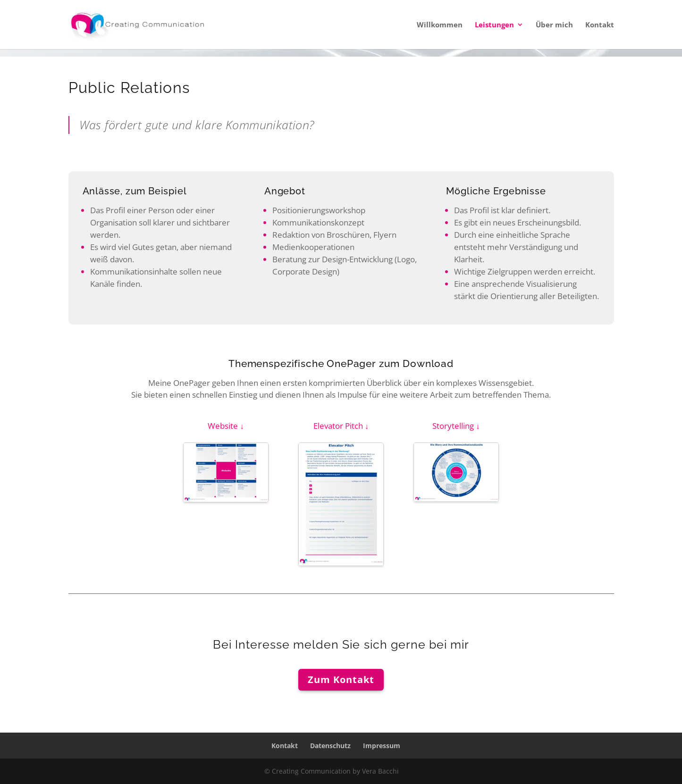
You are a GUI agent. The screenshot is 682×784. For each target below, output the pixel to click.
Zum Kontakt (341, 680)
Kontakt (600, 25)
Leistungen (494, 25)
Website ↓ (226, 426)
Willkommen (440, 25)
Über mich (554, 25)
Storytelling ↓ (456, 426)
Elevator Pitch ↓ (341, 426)
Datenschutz (330, 746)
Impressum (382, 746)
